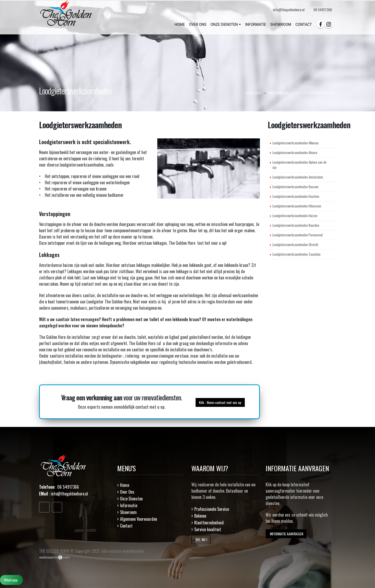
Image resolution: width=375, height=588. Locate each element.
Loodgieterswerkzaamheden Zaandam (296, 254)
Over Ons (127, 492)
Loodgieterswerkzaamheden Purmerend (298, 235)
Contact (126, 526)
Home (125, 485)
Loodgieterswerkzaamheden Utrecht (295, 245)
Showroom (128, 512)
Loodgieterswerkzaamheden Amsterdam (298, 177)
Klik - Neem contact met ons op (220, 402)
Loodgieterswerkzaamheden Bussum (295, 187)
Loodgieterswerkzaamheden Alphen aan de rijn (299, 165)
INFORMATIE (256, 24)
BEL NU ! (201, 539)
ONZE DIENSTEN (224, 24)
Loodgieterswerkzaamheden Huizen (295, 216)
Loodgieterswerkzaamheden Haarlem (296, 196)
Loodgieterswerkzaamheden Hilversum (297, 206)
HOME (180, 24)
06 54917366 (323, 10)
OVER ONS (198, 24)
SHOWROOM (281, 24)
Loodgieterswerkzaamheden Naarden (296, 225)
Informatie (129, 505)
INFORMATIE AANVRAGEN (286, 534)
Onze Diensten (131, 499)
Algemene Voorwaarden (139, 519)
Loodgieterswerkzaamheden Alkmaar (296, 143)
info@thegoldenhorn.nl (69, 494)
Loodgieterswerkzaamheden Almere (295, 153)
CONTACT (304, 24)
